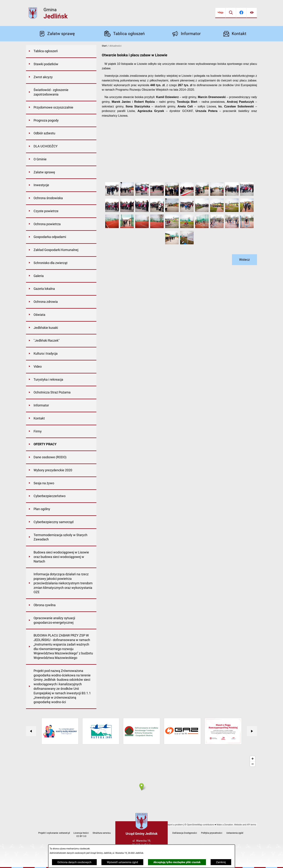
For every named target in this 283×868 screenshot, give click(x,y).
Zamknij (221, 862)
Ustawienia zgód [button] (235, 833)
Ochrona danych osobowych (74, 862)
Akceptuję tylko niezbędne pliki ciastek (177, 862)
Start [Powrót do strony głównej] (104, 46)
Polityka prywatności (212, 833)
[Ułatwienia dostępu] (252, 13)
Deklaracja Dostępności (185, 833)
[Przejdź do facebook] (241, 13)
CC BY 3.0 (81, 836)
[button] (112, 195)
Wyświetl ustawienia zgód (122, 862)
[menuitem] (61, 51)
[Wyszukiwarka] (231, 13)
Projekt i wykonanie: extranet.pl (54, 833)
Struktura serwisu (102, 833)
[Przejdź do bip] (220, 13)
